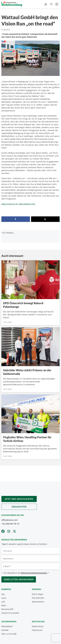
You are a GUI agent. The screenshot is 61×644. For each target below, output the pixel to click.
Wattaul (10, 233)
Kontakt (5, 630)
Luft (3, 602)
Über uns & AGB (9, 634)
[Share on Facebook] (16, 219)
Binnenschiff (7, 609)
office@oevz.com (9, 520)
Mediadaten (19, 507)
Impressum (37, 630)
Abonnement (38, 602)
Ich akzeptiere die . (26, 573)
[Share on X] (45, 219)
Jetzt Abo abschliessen (19, 499)
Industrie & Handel (10, 613)
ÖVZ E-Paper (38, 594)
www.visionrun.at (9, 204)
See (3, 594)
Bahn (4, 605)
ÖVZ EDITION (38, 598)
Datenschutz (38, 626)
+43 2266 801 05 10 (10, 524)
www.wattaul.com (27, 204)
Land (4, 598)
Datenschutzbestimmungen (34, 573)
